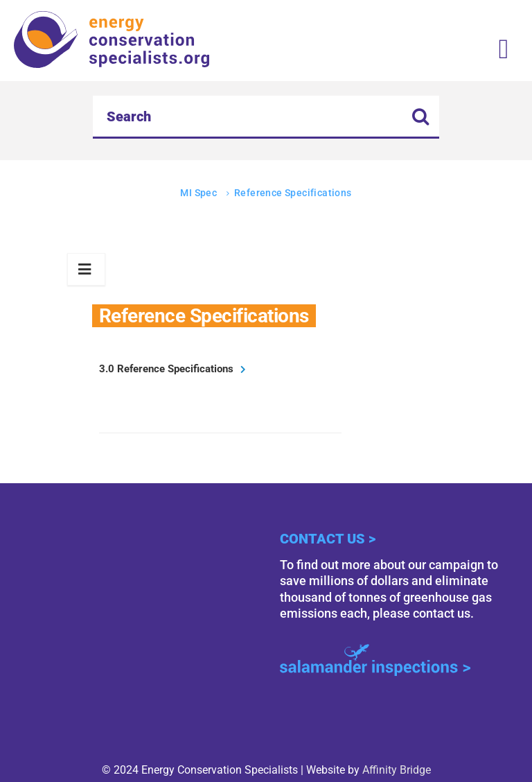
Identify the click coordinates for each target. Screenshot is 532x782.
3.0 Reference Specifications (166, 369)
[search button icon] (421, 118)
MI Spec (198, 193)
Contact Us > (328, 539)
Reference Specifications (293, 193)
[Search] (266, 117)
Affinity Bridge (397, 770)
